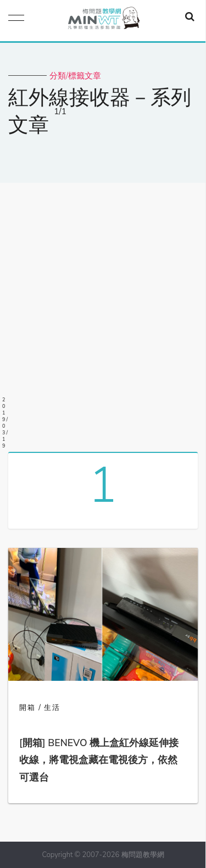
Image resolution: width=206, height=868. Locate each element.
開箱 (27, 708)
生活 (52, 708)
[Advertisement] (103, 313)
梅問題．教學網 (103, 21)
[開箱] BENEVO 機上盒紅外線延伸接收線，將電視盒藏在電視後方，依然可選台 (99, 760)
